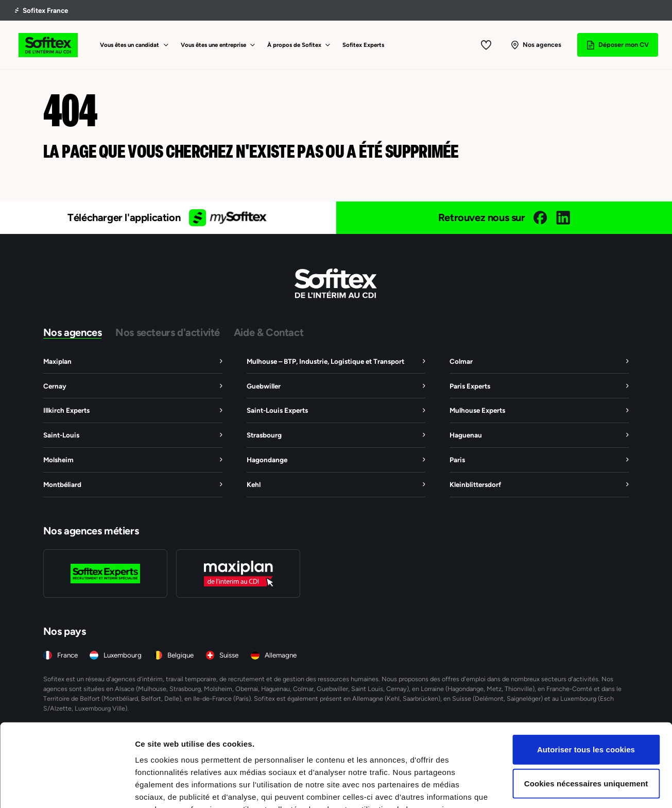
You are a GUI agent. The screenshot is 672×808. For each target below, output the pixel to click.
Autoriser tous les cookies (586, 686)
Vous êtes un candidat (130, 45)
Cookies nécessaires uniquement (586, 720)
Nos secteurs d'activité (168, 332)
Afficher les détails (567, 788)
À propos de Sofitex (294, 45)
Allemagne (281, 655)
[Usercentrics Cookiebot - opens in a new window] (67, 788)
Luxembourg (123, 655)
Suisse (229, 655)
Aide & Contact (269, 332)
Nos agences (73, 332)
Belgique (180, 655)
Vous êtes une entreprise (213, 45)
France (67, 655)
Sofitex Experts (363, 45)
